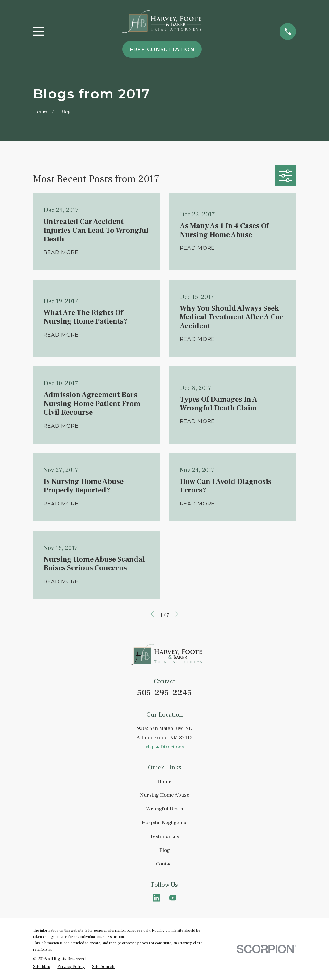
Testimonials (164, 836)
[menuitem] (42, 967)
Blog (165, 850)
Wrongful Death (165, 809)
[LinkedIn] (156, 898)
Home (164, 781)
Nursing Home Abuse (165, 795)
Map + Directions (164, 747)
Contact (164, 864)
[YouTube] (173, 898)
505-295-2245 (164, 693)
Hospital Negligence (165, 823)
